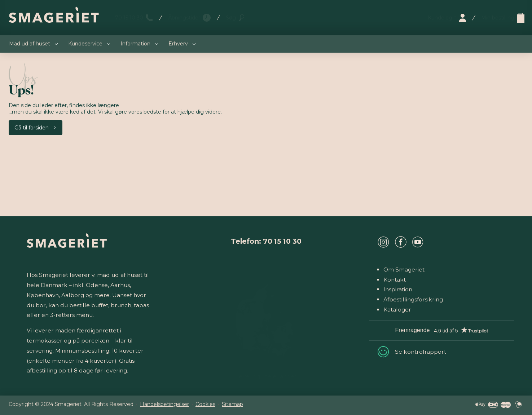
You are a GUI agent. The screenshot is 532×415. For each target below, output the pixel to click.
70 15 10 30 (129, 18)
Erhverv (178, 44)
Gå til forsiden (32, 128)
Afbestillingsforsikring (413, 299)
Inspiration (398, 289)
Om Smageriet (404, 270)
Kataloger (397, 310)
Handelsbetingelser (164, 404)
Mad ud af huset (30, 44)
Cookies (205, 404)
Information (135, 44)
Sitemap (232, 404)
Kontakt (395, 280)
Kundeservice (85, 44)
